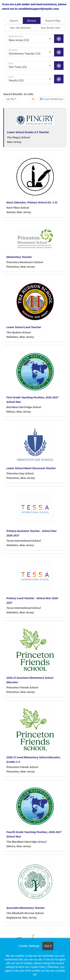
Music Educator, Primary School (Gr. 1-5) (32, 202)
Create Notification (52, 99)
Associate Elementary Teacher (26, 908)
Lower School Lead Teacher (24, 327)
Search (14, 21)
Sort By (10, 99)
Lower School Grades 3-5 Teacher (28, 132)
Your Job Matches (20, 28)
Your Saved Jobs (50, 28)
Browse (32, 21)
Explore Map (53, 21)
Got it (48, 946)
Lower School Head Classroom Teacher (31, 468)
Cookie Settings (29, 946)
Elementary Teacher (19, 257)
